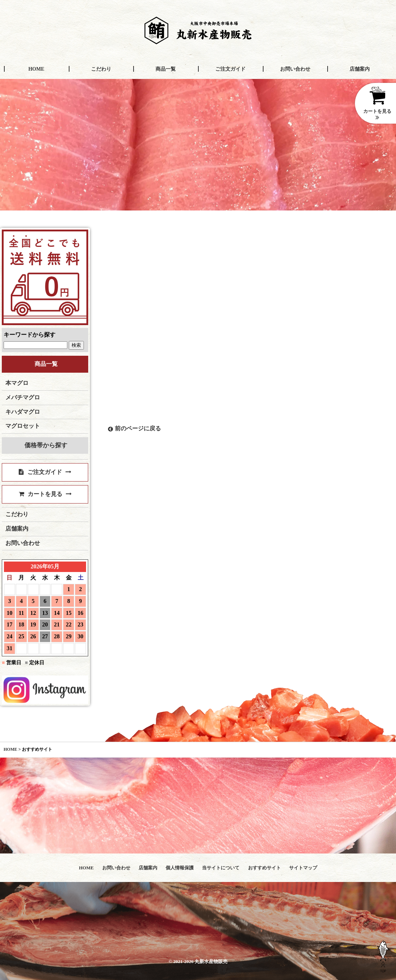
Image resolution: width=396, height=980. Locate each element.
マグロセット (23, 426)
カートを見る (45, 494)
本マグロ (17, 383)
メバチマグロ (23, 397)
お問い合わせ (295, 69)
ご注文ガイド (230, 69)
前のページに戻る (134, 428)
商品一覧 (166, 69)
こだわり (101, 69)
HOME (36, 69)
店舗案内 (360, 69)
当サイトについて (221, 868)
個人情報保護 (180, 868)
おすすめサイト (264, 868)
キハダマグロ (23, 412)
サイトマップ (303, 868)
